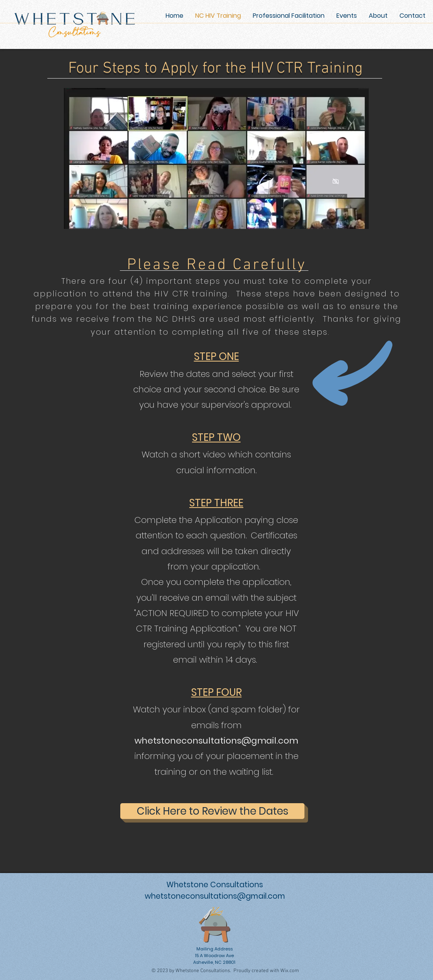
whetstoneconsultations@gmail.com (216, 741)
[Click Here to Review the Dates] (212, 811)
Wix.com (290, 971)
